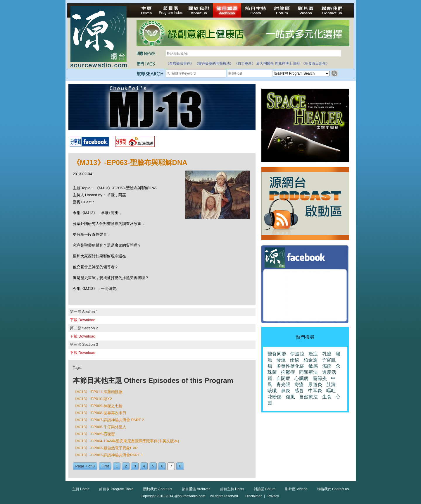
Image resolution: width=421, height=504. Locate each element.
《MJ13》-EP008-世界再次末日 (100, 413)
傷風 (290, 397)
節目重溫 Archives (196, 489)
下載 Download (83, 320)
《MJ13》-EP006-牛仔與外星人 (100, 427)
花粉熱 (275, 397)
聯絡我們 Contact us (333, 489)
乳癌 (327, 354)
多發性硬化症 (290, 366)
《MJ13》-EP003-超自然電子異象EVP (105, 448)
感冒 (299, 391)
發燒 (281, 360)
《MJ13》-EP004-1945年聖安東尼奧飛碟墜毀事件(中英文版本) (126, 441)
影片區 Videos (296, 489)
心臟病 (301, 378)
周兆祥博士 (284, 63)
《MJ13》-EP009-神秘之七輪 (98, 406)
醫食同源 (277, 354)
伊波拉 (297, 354)
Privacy (273, 496)
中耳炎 (315, 391)
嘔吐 (331, 391)
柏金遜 (310, 360)
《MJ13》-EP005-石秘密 (94, 434)
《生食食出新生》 (315, 63)
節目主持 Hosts (232, 489)
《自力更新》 (245, 63)
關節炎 (320, 378)
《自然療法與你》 (180, 63)
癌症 (297, 63)
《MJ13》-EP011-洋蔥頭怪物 (98, 392)
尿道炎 (315, 385)
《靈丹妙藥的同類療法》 (214, 63)
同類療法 (308, 372)
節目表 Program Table (116, 489)
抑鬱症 (288, 372)
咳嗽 (272, 391)
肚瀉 (331, 385)
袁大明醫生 (265, 63)
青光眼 (283, 385)
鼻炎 (286, 391)
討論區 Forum (265, 489)
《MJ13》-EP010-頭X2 (92, 399)
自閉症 (283, 378)
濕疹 (327, 366)
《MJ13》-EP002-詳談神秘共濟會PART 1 (108, 455)
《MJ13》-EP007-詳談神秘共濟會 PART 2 (108, 420)
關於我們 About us (158, 489)
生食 (327, 397)
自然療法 (308, 397)
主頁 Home (81, 489)
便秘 (294, 360)
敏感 (313, 366)
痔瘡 (299, 385)
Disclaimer (253, 496)
